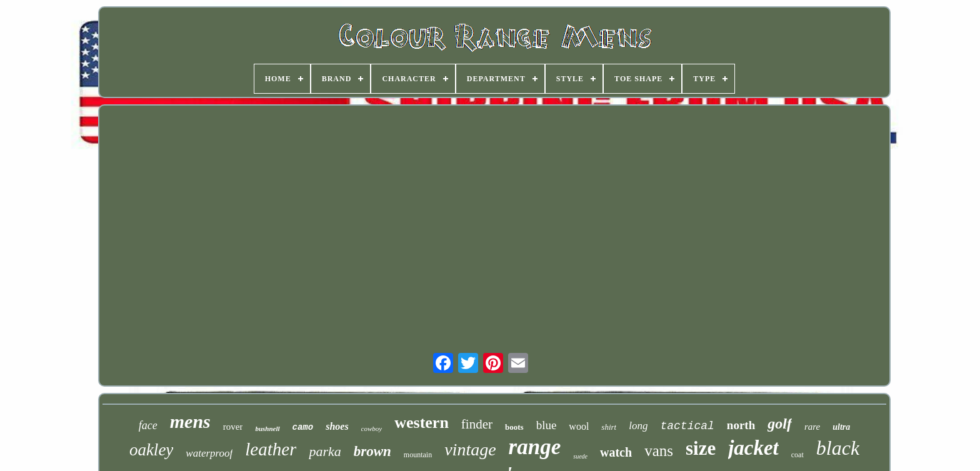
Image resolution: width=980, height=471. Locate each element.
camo (303, 427)
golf (780, 424)
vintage (470, 449)
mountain (418, 455)
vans (659, 451)
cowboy (372, 429)
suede (580, 456)
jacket (753, 448)
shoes (337, 426)
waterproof (209, 453)
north (741, 425)
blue (547, 425)
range (535, 447)
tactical (687, 426)
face (148, 425)
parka (325, 451)
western (422, 423)
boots (514, 427)
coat (797, 455)
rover (233, 427)
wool (579, 426)
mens (190, 421)
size (701, 448)
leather (271, 449)
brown (372, 451)
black (838, 448)
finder (477, 424)
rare (812, 427)
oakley (151, 450)
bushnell (267, 429)
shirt (609, 427)
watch (616, 452)
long (638, 426)
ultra (841, 427)
